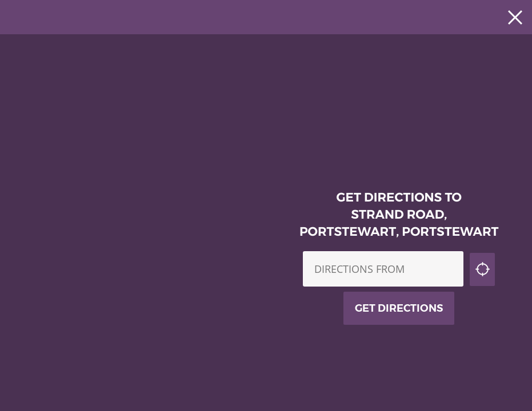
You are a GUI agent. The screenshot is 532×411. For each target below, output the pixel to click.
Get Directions (399, 308)
